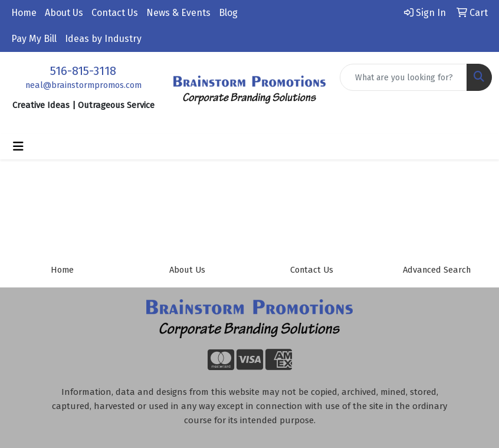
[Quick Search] (403, 77)
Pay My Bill (34, 39)
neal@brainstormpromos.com (83, 85)
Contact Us (115, 13)
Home (24, 13)
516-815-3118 (83, 71)
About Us (64, 13)
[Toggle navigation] (18, 146)
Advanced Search (437, 270)
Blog (228, 13)
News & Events (178, 13)
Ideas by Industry (103, 39)
